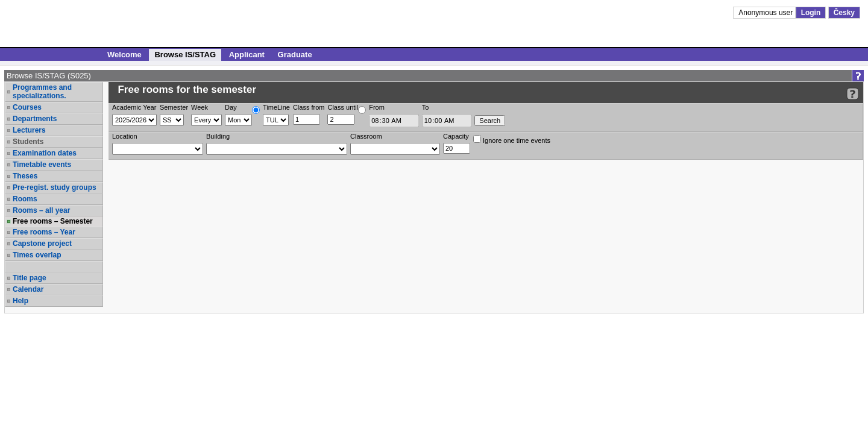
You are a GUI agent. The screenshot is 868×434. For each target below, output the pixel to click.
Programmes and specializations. (42, 92)
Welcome (124, 55)
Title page (30, 278)
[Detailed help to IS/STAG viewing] (853, 94)
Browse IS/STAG (185, 55)
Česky (844, 13)
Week (200, 107)
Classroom (366, 136)
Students (28, 142)
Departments (35, 119)
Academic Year (134, 107)
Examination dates (45, 153)
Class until (343, 107)
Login (811, 13)
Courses (27, 107)
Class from (309, 107)
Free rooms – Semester (53, 221)
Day (231, 107)
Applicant (247, 55)
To (426, 107)
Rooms (25, 199)
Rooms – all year (41, 210)
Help (20, 301)
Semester (174, 107)
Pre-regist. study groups (55, 187)
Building (218, 136)
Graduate (295, 55)
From (377, 107)
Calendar (28, 289)
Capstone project (42, 244)
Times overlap (37, 255)
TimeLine (276, 107)
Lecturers (29, 130)
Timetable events (42, 165)
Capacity (456, 136)
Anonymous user (766, 13)
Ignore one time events (512, 140)
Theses (25, 176)
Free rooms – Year (44, 232)
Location (125, 136)
